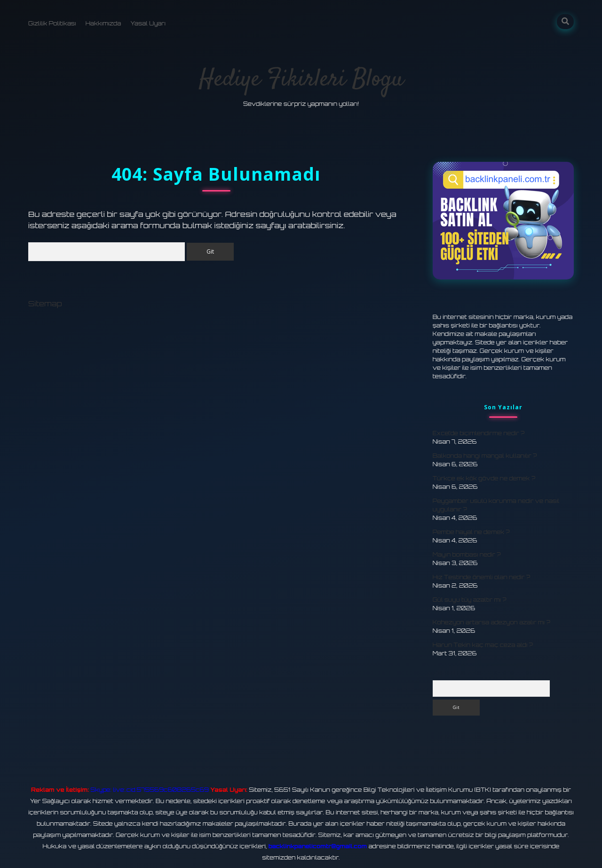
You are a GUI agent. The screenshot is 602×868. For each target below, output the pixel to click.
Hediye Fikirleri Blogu (301, 80)
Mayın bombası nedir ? (467, 554)
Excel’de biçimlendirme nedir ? (479, 433)
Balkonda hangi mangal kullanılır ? (485, 456)
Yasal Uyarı (148, 23)
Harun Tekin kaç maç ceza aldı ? (483, 645)
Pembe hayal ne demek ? (471, 532)
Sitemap (45, 303)
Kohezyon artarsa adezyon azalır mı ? (491, 622)
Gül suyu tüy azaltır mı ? (470, 600)
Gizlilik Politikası (52, 23)
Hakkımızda (103, 23)
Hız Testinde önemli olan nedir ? (481, 577)
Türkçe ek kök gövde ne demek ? (484, 478)
